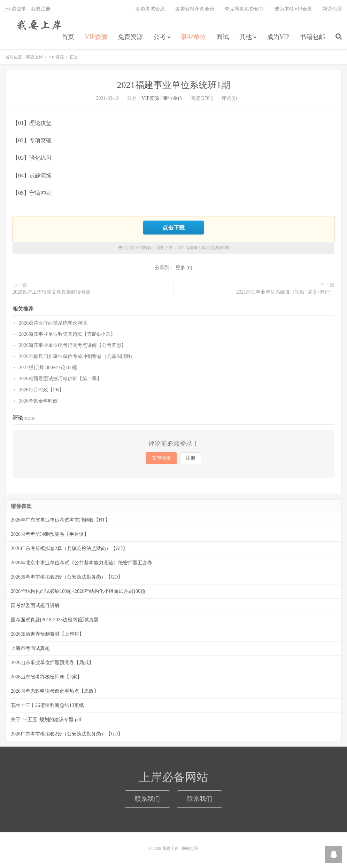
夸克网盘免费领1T (245, 9)
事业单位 (193, 37)
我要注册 (41, 9)
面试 (223, 37)
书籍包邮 (313, 37)
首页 (68, 37)
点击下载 (173, 228)
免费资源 (130, 37)
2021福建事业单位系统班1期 (174, 85)
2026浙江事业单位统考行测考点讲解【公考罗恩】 (72, 345)
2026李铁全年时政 (38, 401)
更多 (180, 268)
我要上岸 (38, 25)
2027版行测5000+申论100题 (48, 368)
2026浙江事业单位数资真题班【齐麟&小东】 (67, 334)
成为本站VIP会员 (293, 9)
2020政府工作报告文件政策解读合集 (52, 292)
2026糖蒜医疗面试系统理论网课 (53, 323)
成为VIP (278, 37)
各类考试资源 (150, 9)
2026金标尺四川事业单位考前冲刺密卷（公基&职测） (77, 356)
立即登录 (161, 458)
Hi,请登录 (16, 9)
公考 (160, 37)
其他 (246, 37)
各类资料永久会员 (195, 9)
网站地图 (190, 849)
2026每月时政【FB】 (41, 390)
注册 (191, 458)
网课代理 (332, 9)
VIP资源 (96, 37)
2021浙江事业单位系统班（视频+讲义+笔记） (285, 292)
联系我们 (147, 799)
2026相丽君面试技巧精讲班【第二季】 (60, 379)
